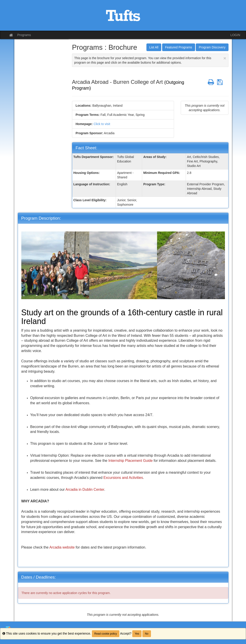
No (147, 634)
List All (154, 47)
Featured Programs (179, 47)
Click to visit (102, 124)
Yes (137, 634)
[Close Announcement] (225, 58)
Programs (24, 35)
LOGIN (235, 35)
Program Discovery (212, 47)
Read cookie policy (106, 634)
